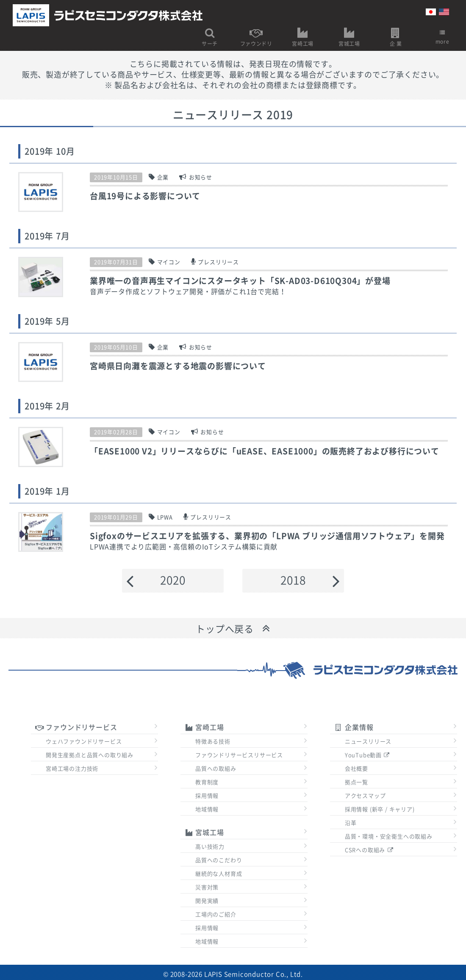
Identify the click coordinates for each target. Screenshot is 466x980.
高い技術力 (210, 847)
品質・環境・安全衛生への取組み (389, 837)
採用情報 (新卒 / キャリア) (380, 809)
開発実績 (207, 901)
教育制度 (207, 782)
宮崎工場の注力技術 (72, 769)
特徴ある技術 (213, 742)
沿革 (351, 823)
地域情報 (207, 809)
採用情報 (207, 796)
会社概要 (356, 769)
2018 (293, 580)
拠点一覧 (356, 782)
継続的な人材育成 (219, 874)
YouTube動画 (368, 755)
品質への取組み (216, 769)
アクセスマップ (365, 796)
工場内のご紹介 (216, 915)
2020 (173, 580)
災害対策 (207, 887)
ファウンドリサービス (76, 727)
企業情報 (354, 727)
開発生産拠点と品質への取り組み (90, 755)
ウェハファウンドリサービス (84, 742)
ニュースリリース (368, 742)
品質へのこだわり (219, 860)
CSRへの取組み (369, 850)
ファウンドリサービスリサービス (239, 755)
